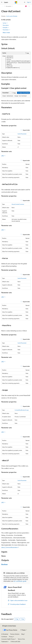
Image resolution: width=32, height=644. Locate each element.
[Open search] (25, 2)
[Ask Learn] (26, 6)
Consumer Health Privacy (8, 639)
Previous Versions (15, 634)
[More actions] (29, 6)
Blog (23, 634)
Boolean (5, 564)
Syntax (5, 23)
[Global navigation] (2, 2)
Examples (6, 28)
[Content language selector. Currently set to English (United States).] (9, 626)
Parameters (6, 30)
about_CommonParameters (9, 547)
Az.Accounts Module (12, 16)
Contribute (4, 637)
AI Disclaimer (5, 634)
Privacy (11, 637)
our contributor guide (20, 581)
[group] (16, 62)
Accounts (8, 6)
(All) (3, 156)
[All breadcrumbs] (3, 6)
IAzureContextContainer (18, 204)
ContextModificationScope (22, 410)
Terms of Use (21, 639)
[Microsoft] (16, 2)
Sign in (29, 2)
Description (6, 25)
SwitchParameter (22, 134)
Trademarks (4, 642)
